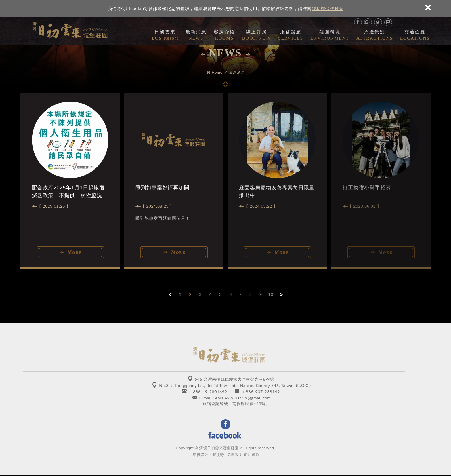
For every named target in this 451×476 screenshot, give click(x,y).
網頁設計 (201, 455)
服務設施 (291, 35)
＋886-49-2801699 (208, 392)
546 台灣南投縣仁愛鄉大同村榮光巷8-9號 (234, 379)
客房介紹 (224, 35)
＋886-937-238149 (261, 392)
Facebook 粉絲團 (225, 429)
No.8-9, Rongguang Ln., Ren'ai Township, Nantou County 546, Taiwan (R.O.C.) (235, 385)
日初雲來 (165, 35)
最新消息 (196, 35)
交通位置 (415, 35)
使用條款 (252, 455)
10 (271, 294)
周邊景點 (375, 35)
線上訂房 (257, 35)
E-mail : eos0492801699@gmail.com (235, 398)
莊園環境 (330, 35)
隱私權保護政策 (328, 8)
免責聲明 (235, 455)
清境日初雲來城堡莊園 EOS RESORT (70, 29)
